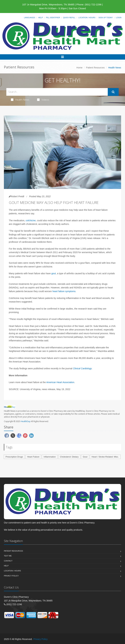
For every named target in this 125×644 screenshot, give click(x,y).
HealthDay (25, 421)
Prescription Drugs (14, 457)
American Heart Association (60, 382)
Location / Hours (87, 18)
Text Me (8, 556)
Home (80, 68)
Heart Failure (33, 457)
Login (119, 18)
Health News (20, 100)
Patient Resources (95, 68)
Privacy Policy (11, 576)
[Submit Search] (113, 92)
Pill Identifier (53, 18)
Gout (85, 457)
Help (41, 18)
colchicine (31, 220)
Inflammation (50, 457)
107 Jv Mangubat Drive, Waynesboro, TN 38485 (48, 4)
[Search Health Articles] (57, 92)
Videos (43, 100)
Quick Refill (69, 18)
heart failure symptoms (64, 291)
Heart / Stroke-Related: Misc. (105, 457)
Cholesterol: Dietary (69, 457)
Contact (8, 561)
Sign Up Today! (106, 18)
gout (53, 273)
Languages (29, 18)
